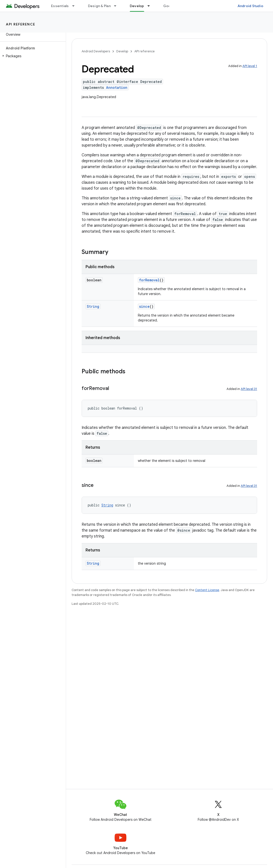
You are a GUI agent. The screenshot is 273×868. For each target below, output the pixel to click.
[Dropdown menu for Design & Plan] (117, 6)
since (144, 306)
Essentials (60, 6)
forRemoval (149, 280)
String (93, 306)
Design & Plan (99, 6)
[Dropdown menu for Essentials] (76, 6)
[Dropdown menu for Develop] (151, 6)
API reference (21, 24)
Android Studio (251, 6)
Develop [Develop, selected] (137, 6)
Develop (122, 51)
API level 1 (250, 66)
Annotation (117, 87)
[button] (32, 56)
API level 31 (249, 389)
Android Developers (96, 51)
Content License (207, 590)
